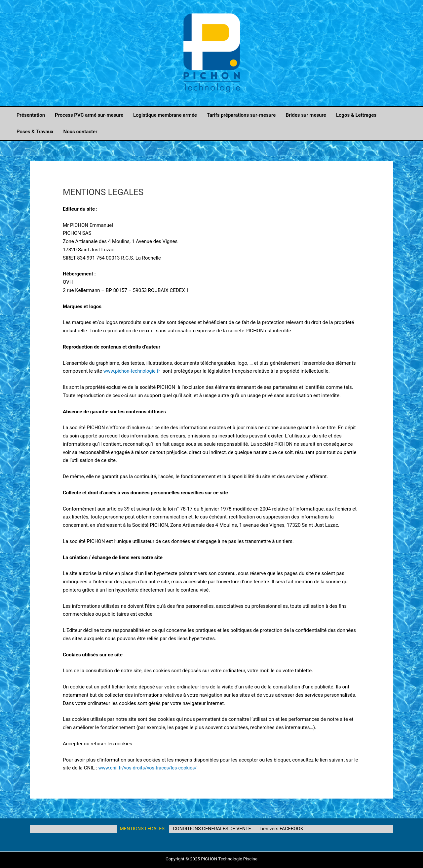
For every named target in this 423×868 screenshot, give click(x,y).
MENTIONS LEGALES (143, 829)
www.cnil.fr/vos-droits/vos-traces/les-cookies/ (149, 768)
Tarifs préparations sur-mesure (241, 115)
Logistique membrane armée (165, 115)
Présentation (31, 115)
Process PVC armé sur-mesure (89, 115)
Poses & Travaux (35, 132)
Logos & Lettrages (356, 115)
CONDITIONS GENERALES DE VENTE (212, 829)
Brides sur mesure (306, 115)
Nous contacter (80, 132)
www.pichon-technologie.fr (133, 371)
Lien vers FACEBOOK (280, 829)
